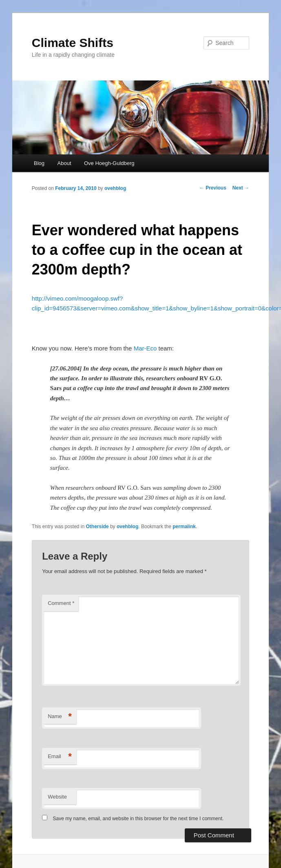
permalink (184, 527)
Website (57, 797)
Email (60, 757)
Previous (213, 188)
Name (60, 717)
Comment (61, 603)
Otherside (97, 527)
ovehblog (115, 188)
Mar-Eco (145, 348)
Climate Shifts (73, 43)
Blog (39, 163)
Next (241, 188)
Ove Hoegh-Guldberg (109, 163)
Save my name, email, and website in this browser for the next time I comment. (138, 819)
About (64, 163)
